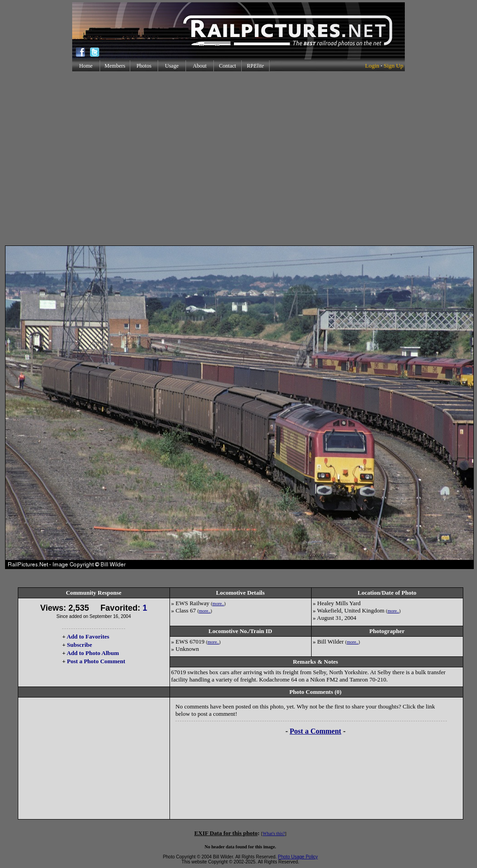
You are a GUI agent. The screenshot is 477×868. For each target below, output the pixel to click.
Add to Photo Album (93, 653)
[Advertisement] (237, 158)
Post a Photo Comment (96, 661)
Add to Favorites (88, 636)
